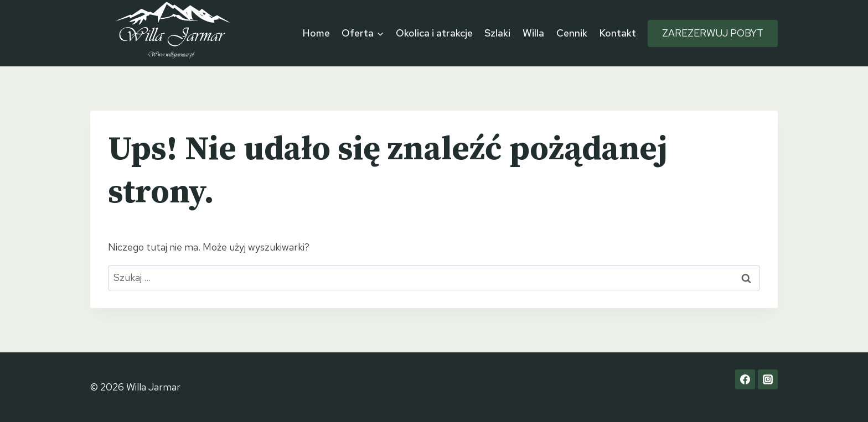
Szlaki (497, 33)
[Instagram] (768, 379)
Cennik (572, 33)
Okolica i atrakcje (434, 33)
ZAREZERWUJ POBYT (713, 33)
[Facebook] (745, 379)
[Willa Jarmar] (173, 33)
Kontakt (618, 33)
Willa (533, 33)
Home (316, 33)
